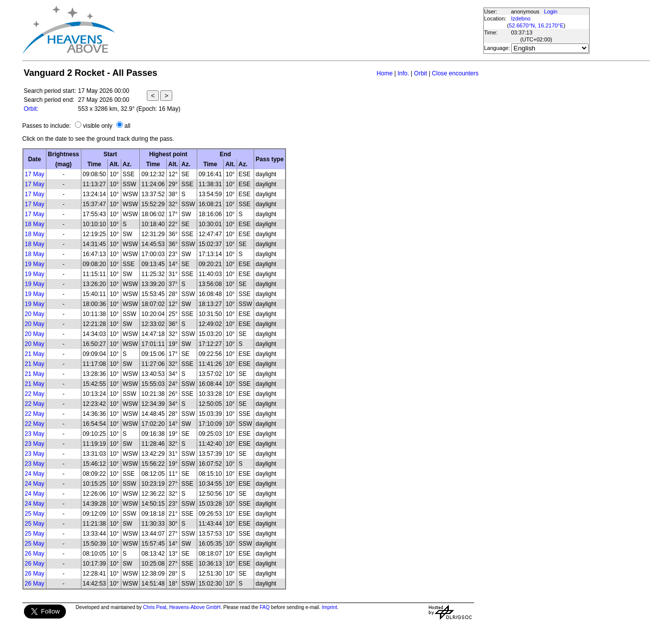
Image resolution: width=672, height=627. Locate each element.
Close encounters (455, 73)
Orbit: (31, 109)
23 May (35, 434)
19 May (35, 264)
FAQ (265, 607)
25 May (35, 514)
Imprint (330, 607)
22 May (35, 394)
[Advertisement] (299, 30)
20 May (35, 314)
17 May (35, 174)
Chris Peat (155, 607)
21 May (35, 354)
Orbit (420, 73)
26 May (35, 554)
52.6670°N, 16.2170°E (536, 25)
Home (384, 73)
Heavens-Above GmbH (195, 607)
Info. (403, 73)
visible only (98, 126)
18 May (35, 224)
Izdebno (521, 18)
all (127, 126)
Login (551, 11)
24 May (35, 474)
